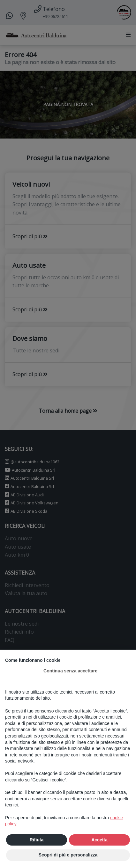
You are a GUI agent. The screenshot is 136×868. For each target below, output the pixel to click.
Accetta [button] (99, 840)
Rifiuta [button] (37, 840)
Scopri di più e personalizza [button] (68, 855)
